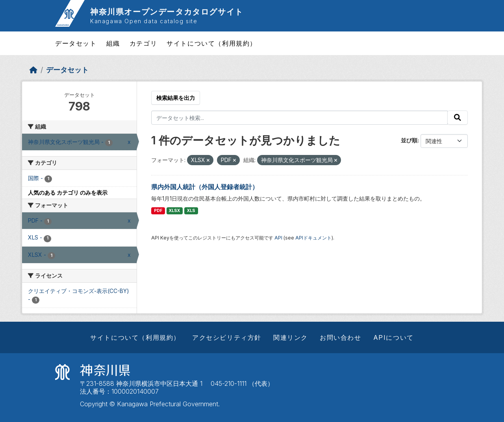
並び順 (409, 140)
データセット (76, 43)
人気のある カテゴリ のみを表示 (68, 193)
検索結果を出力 (176, 98)
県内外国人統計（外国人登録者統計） (205, 187)
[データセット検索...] (299, 118)
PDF (158, 211)
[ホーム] (33, 70)
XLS (191, 211)
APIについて (394, 337)
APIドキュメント (313, 238)
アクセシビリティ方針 (227, 337)
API (278, 238)
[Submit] (458, 118)
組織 (113, 43)
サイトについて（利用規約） (212, 43)
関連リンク (291, 337)
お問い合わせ (341, 337)
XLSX (174, 211)
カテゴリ (143, 43)
